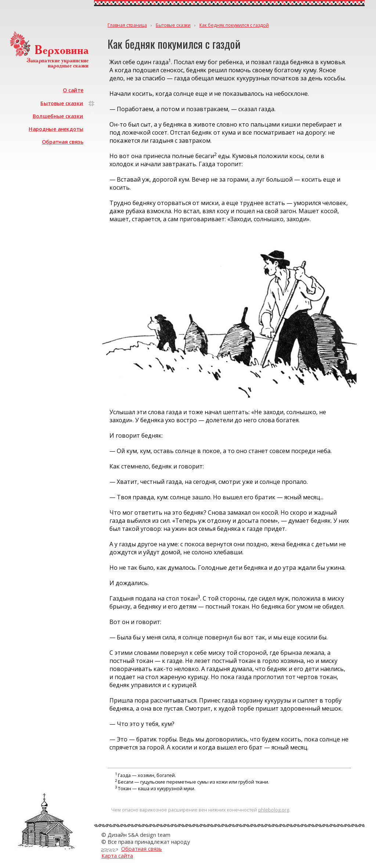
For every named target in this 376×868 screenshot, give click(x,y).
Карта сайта (117, 856)
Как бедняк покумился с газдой (234, 25)
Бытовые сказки (62, 103)
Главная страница (127, 25)
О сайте (73, 90)
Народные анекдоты (56, 129)
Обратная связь (63, 142)
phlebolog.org (274, 810)
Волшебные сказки (58, 116)
